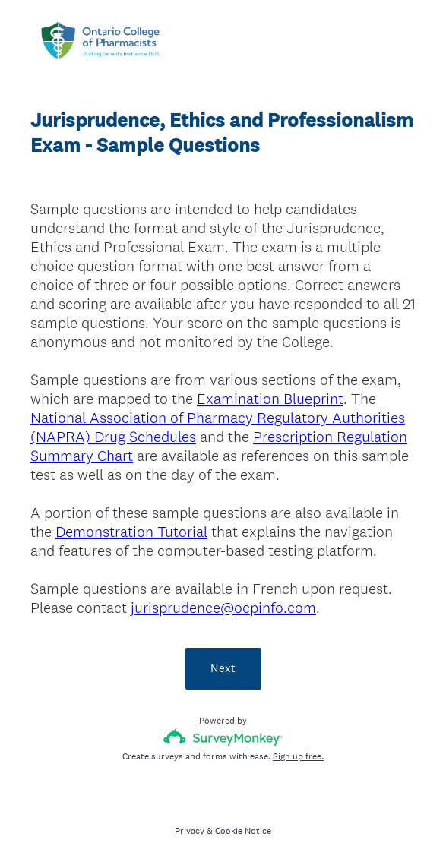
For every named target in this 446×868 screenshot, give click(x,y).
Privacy (190, 831)
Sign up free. (298, 756)
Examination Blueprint (270, 399)
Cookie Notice (243, 831)
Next (223, 668)
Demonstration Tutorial (131, 532)
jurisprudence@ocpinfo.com (223, 608)
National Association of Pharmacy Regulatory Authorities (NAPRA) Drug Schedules (218, 427)
